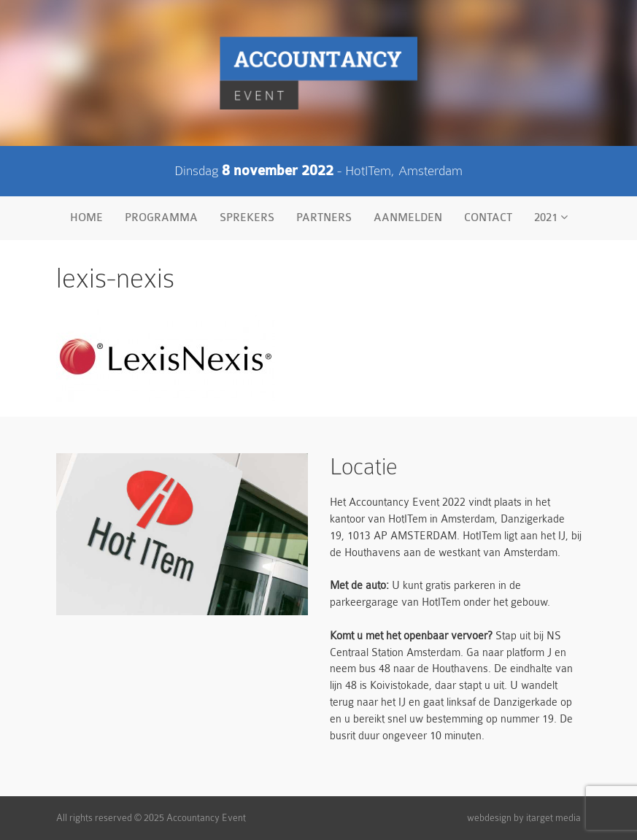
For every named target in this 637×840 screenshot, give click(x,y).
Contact (488, 218)
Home (86, 218)
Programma (161, 218)
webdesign (489, 818)
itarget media (553, 818)
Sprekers (247, 218)
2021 (551, 217)
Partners (324, 218)
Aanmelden (408, 218)
